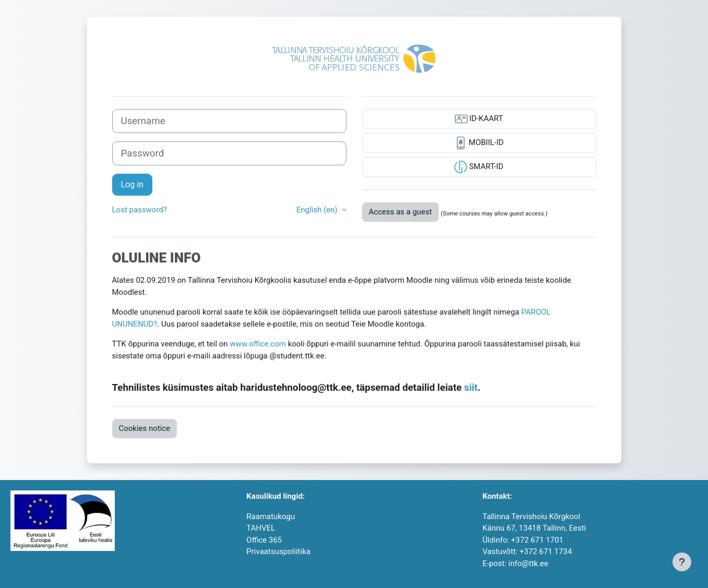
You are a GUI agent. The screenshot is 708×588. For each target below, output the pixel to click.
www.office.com (258, 344)
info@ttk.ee (528, 563)
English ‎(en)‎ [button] (318, 210)
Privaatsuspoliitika (278, 551)
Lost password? (140, 210)
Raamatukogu (271, 517)
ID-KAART (479, 119)
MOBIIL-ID (479, 143)
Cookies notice (145, 428)
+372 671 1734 (546, 551)
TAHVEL (261, 528)
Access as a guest (400, 212)
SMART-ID (479, 167)
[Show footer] (682, 562)
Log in (132, 184)
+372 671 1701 (537, 540)
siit (471, 388)
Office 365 (264, 540)
